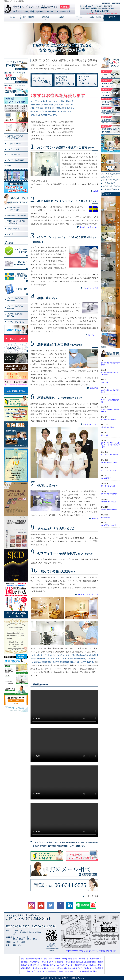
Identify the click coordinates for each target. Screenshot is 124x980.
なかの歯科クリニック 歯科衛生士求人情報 (81, 971)
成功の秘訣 (94, 388)
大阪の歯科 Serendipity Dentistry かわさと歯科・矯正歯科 (65, 959)
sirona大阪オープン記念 (109, 525)
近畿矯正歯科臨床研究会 (109, 509)
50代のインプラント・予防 (88, 594)
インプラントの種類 (91, 288)
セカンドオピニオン (91, 424)
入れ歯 (96, 191)
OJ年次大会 (105, 382)
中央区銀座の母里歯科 (55, 971)
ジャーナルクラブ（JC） (109, 470)
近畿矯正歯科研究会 (107, 427)
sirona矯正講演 (106, 478)
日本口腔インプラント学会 (109, 455)
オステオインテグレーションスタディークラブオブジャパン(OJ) (110, 445)
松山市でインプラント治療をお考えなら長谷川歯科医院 (76, 962)
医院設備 (95, 518)
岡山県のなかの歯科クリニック (43, 968)
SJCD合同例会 (106, 517)
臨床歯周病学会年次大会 (109, 462)
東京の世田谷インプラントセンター (42, 962)
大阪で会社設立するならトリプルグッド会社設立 (74, 968)
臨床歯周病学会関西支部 (109, 494)
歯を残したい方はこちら (89, 227)
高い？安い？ (93, 335)
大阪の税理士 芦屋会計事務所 (32, 959)
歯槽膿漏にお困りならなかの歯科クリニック (57, 965)
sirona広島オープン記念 (109, 502)
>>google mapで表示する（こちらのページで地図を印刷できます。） (92, 951)
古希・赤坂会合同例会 (108, 486)
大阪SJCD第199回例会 (108, 419)
